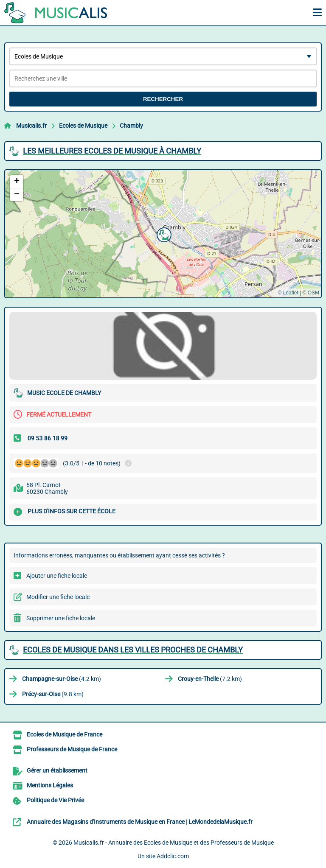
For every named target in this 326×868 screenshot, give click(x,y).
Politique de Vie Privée (55, 800)
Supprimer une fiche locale (61, 618)
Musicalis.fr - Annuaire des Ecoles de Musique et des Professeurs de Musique (174, 843)
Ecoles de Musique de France (65, 734)
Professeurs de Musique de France (72, 749)
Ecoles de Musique (83, 126)
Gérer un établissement (57, 770)
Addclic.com (173, 856)
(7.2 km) (210, 679)
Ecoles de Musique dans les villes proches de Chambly (133, 650)
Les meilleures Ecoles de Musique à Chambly (112, 151)
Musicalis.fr (31, 126)
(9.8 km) (53, 694)
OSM (313, 293)
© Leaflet (288, 293)
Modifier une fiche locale (58, 597)
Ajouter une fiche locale (57, 576)
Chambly (131, 126)
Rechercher (163, 99)
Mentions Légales (50, 785)
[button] (163, 234)
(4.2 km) (62, 679)
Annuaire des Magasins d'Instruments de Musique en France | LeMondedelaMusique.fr (140, 822)
